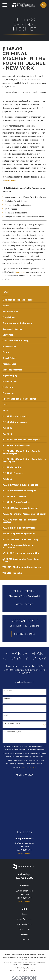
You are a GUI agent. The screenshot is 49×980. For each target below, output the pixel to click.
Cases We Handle (24, 919)
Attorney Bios (24, 604)
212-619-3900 (24, 878)
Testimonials (24, 929)
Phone (6, 707)
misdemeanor (10, 180)
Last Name (8, 699)
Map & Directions (24, 853)
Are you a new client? (12, 723)
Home (24, 914)
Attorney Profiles (24, 924)
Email (6, 715)
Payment (24, 934)
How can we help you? (12, 732)
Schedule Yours (25, 634)
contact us (21, 272)
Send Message (24, 775)
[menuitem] (18, 300)
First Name (8, 691)
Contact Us (24, 939)
